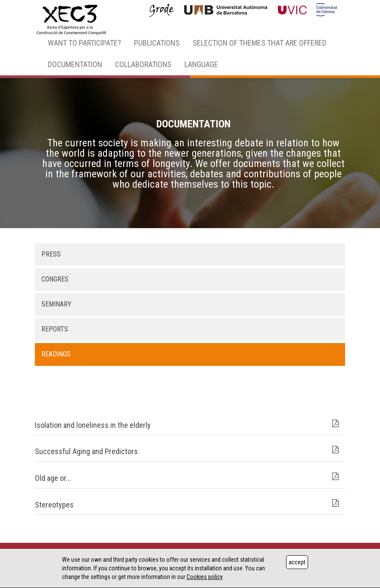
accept (297, 562)
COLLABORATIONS (143, 64)
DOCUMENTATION (75, 64)
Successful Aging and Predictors (86, 451)
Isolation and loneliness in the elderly (93, 425)
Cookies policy (205, 577)
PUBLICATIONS (157, 43)
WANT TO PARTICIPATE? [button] (84, 43)
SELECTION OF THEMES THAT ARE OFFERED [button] (260, 43)
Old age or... (53, 478)
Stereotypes (54, 505)
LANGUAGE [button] (201, 64)
